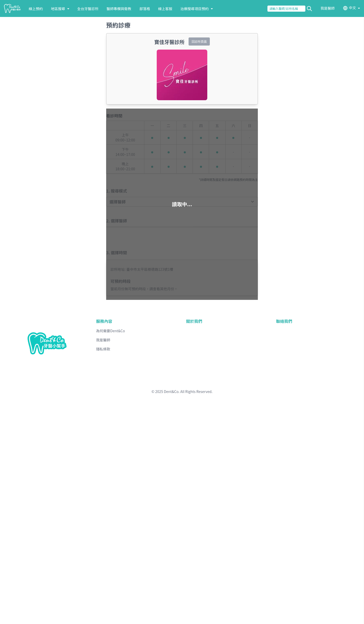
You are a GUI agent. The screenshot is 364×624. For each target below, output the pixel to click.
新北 (26, 618)
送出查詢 (11, 18)
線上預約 (20, 32)
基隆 (35, 618)
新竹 (53, 618)
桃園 (44, 618)
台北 (17, 618)
